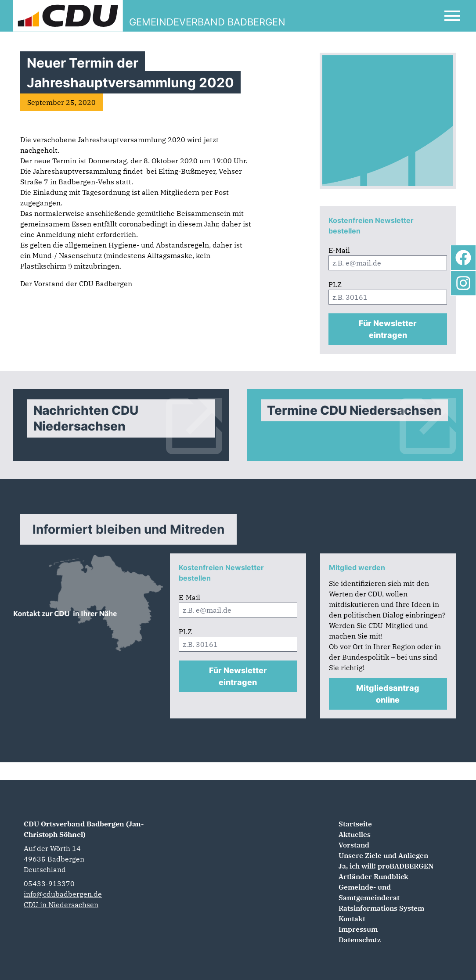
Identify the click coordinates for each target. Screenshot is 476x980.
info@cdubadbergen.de (63, 894)
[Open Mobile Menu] (452, 16)
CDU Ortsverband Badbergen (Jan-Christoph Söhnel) (84, 829)
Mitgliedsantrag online (388, 694)
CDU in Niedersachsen (61, 905)
